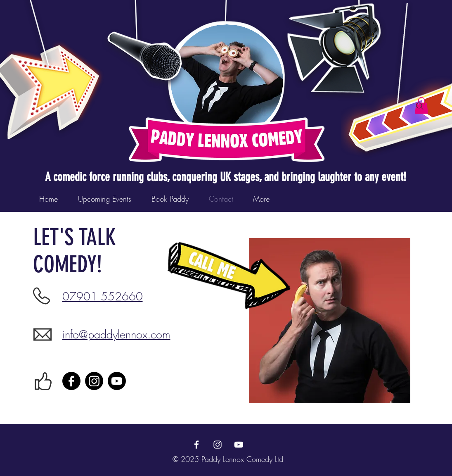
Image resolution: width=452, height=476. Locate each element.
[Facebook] (71, 381)
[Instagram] (94, 381)
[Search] (420, 106)
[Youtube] (117, 381)
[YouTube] (239, 445)
